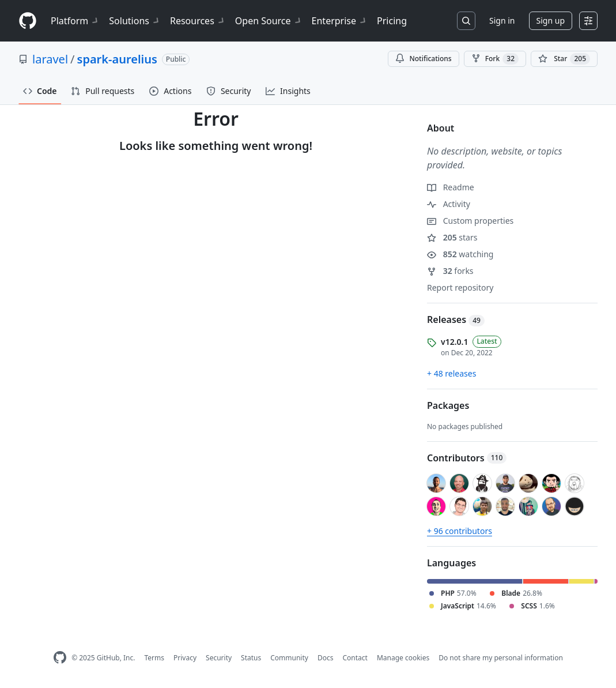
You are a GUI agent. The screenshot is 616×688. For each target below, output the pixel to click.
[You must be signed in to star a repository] (564, 59)
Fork (495, 59)
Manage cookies (403, 658)
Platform (75, 21)
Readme (451, 187)
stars (452, 237)
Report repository (460, 287)
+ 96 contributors (460, 531)
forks (450, 271)
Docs (326, 658)
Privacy (185, 658)
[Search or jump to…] (466, 21)
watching (460, 254)
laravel (50, 59)
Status (251, 658)
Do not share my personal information (501, 658)
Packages (448, 405)
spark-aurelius (117, 59)
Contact (355, 658)
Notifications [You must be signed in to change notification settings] (423, 59)
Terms (154, 658)
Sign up (551, 20)
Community (289, 658)
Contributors (467, 458)
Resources (198, 21)
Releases (456, 319)
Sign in (502, 20)
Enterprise (340, 21)
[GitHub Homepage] (60, 658)
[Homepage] (28, 21)
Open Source (269, 21)
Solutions (135, 21)
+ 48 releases (451, 373)
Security (219, 658)
